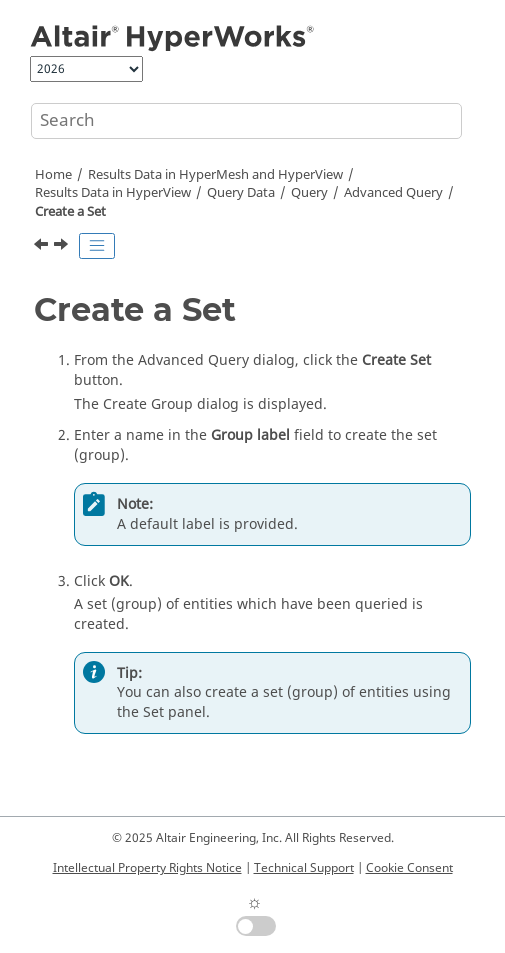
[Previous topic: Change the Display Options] (43, 247)
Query (241, 193)
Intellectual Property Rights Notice (147, 868)
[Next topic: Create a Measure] (63, 247)
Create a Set (70, 212)
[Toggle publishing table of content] (97, 246)
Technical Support (304, 868)
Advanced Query (393, 193)
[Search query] (246, 121)
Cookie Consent (409, 868)
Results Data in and (215, 175)
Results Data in (113, 193)
